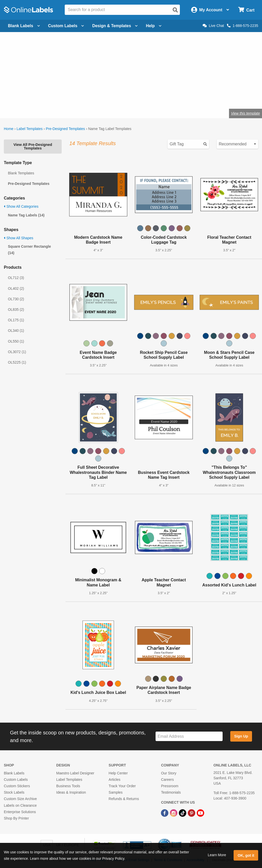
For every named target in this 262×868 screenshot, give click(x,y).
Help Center (118, 773)
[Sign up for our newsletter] (189, 736)
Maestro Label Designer (75, 773)
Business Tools (68, 786)
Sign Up (241, 736)
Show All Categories (21, 206)
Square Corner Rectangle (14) (29, 250)
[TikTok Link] (183, 813)
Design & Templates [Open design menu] (115, 26)
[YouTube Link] (200, 813)
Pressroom (170, 786)
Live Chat (213, 26)
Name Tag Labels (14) (26, 215)
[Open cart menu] (246, 10)
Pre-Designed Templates (65, 129)
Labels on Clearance (20, 805)
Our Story (169, 773)
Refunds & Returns (124, 799)
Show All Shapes (19, 238)
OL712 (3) (16, 278)
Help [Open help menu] (154, 26)
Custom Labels (16, 780)
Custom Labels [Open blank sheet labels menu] (66, 26)
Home (9, 129)
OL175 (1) (16, 320)
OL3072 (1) (17, 352)
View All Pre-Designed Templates (33, 146)
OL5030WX (25, 97)
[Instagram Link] (174, 813)
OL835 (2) (16, 310)
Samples (116, 792)
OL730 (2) (16, 299)
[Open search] (175, 10)
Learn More (217, 855)
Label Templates (30, 129)
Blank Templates (21, 173)
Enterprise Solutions (20, 812)
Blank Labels (14, 773)
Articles (115, 780)
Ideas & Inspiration (71, 792)
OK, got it (246, 855)
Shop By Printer (16, 818)
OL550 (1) (16, 341)
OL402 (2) (16, 288)
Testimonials (171, 792)
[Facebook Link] (165, 813)
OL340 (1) (16, 331)
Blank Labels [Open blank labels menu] (24, 26)
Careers (167, 780)
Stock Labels (14, 792)
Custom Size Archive (20, 799)
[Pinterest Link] (192, 813)
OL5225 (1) (17, 362)
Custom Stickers (17, 786)
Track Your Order (122, 786)
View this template (245, 113)
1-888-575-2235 (243, 26)
